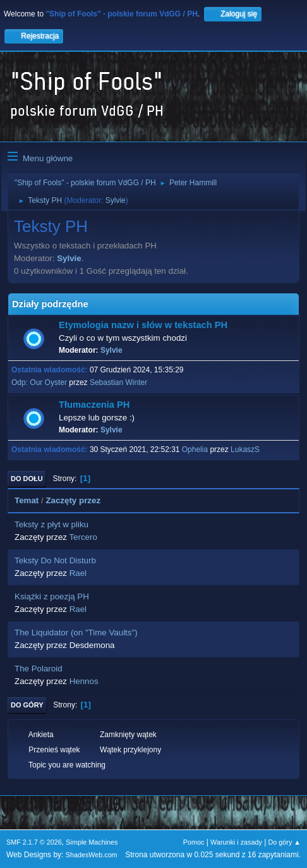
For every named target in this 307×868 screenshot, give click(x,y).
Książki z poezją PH (52, 596)
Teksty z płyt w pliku (51, 524)
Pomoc (194, 842)
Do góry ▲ (285, 842)
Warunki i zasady (236, 842)
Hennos (84, 681)
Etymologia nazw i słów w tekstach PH (143, 325)
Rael (78, 573)
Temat (27, 500)
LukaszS (245, 449)
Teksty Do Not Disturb (55, 560)
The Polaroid (39, 669)
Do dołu (27, 479)
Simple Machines (92, 842)
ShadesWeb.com (92, 855)
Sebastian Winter (118, 382)
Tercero (83, 537)
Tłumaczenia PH (94, 405)
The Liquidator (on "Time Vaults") (76, 633)
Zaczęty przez (73, 500)
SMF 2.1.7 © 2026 (34, 842)
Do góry (27, 705)
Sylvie (116, 200)
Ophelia (195, 449)
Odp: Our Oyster (40, 382)
